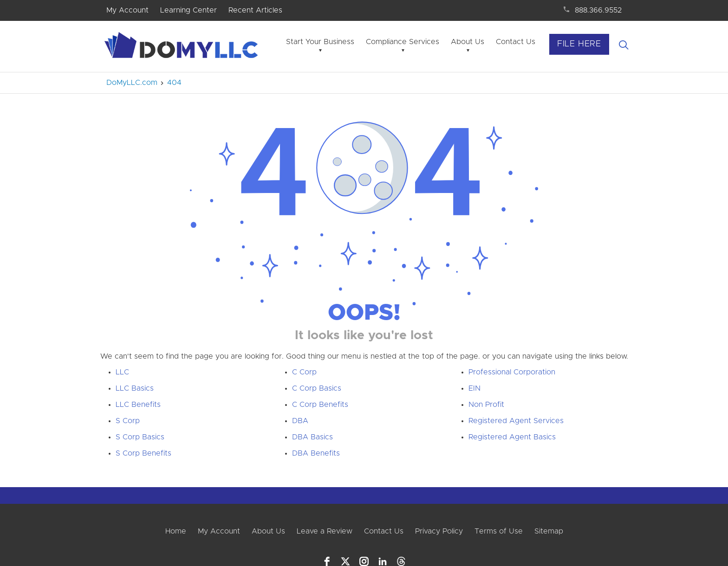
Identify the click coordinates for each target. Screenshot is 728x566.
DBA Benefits (316, 453)
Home (176, 531)
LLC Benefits (138, 405)
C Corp (304, 372)
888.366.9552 (598, 10)
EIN (474, 388)
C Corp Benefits (320, 405)
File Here (579, 44)
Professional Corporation (512, 372)
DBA (300, 421)
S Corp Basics (140, 437)
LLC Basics (135, 388)
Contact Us (516, 42)
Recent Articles (255, 10)
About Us (468, 42)
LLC (122, 372)
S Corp (128, 421)
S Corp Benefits (143, 453)
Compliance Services (403, 42)
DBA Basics (312, 437)
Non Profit (486, 405)
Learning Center (188, 10)
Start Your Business (320, 42)
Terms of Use (499, 531)
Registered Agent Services (516, 421)
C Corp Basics (317, 388)
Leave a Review (325, 531)
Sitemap (549, 531)
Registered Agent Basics (512, 437)
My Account (127, 10)
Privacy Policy (439, 531)
